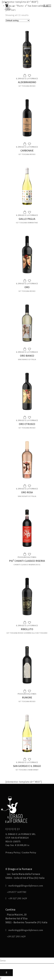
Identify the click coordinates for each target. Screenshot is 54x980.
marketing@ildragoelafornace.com (26, 886)
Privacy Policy (13, 852)
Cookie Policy (29, 852)
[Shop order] (18, 20)
